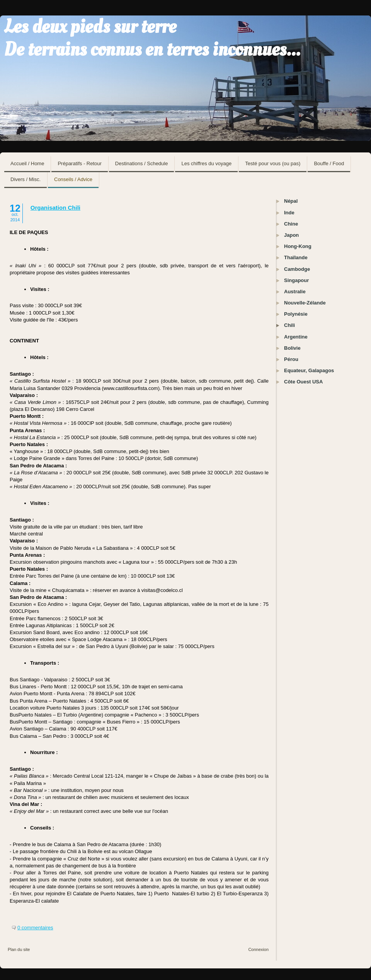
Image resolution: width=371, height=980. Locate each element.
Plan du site (19, 949)
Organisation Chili (55, 208)
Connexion (258, 949)
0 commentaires (35, 928)
